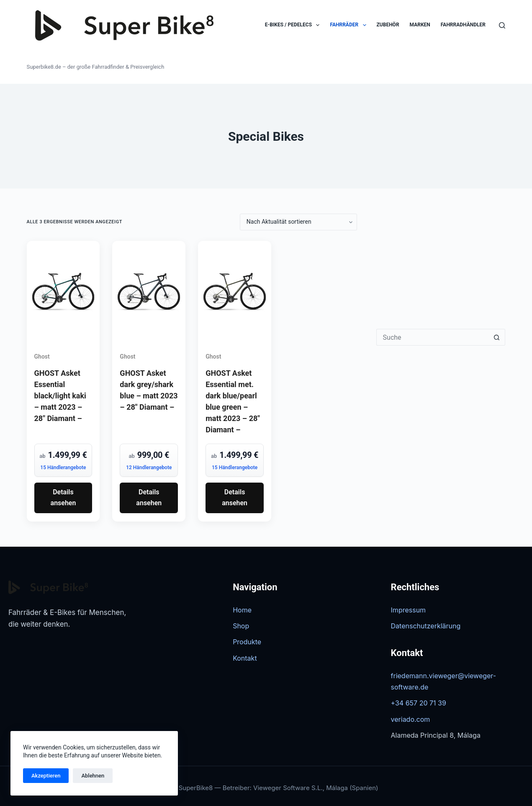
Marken (420, 25)
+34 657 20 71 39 (419, 703)
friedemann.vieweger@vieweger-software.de (444, 681)
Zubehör (388, 25)
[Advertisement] (441, 266)
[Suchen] (502, 25)
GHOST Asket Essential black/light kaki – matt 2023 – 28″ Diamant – (60, 396)
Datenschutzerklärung (426, 626)
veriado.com (411, 719)
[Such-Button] (497, 337)
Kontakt (245, 658)
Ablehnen (93, 776)
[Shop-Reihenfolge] (298, 222)
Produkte (247, 642)
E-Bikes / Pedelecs (294, 25)
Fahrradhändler (463, 25)
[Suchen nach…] (433, 337)
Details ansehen (63, 497)
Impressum (409, 610)
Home (242, 610)
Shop (241, 626)
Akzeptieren (46, 776)
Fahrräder (350, 25)
